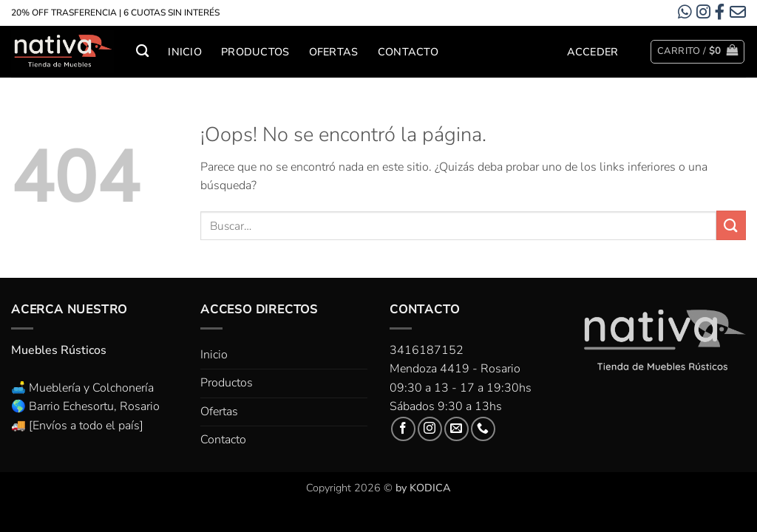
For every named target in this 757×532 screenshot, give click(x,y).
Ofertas (334, 52)
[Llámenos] (483, 429)
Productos (255, 52)
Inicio (185, 52)
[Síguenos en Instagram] (430, 429)
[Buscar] (142, 51)
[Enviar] (731, 225)
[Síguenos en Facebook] (403, 429)
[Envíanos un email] (456, 429)
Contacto (408, 52)
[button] (593, 52)
